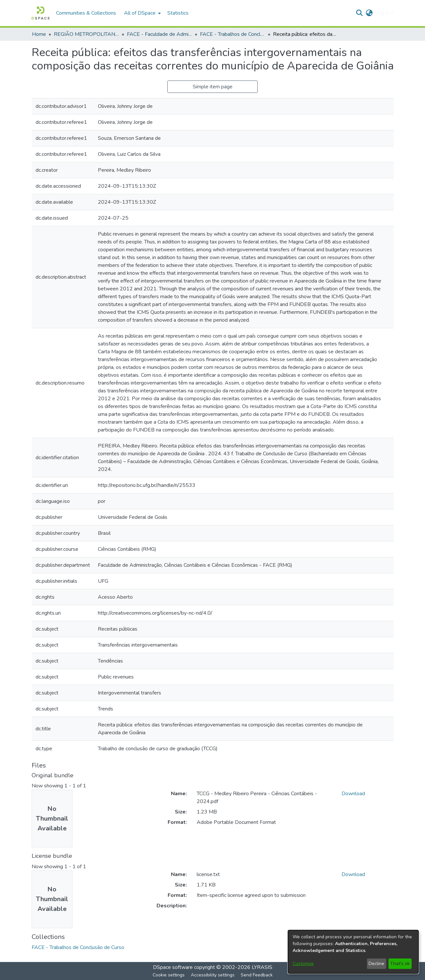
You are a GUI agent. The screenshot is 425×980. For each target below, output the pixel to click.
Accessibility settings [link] (213, 975)
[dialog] (353, 952)
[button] (41, 13)
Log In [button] (383, 13)
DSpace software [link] (173, 967)
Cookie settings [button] (169, 975)
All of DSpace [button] (140, 13)
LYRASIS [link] (262, 967)
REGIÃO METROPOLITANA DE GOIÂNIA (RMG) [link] (86, 34)
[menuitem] (142, 13)
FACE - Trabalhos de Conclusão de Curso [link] (233, 34)
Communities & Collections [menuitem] (86, 13)
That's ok (400, 964)
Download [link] (353, 794)
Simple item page (213, 87)
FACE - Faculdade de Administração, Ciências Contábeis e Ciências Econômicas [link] (159, 34)
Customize (303, 964)
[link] (78, 947)
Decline (376, 964)
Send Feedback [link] (257, 975)
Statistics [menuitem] (178, 13)
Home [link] (39, 34)
